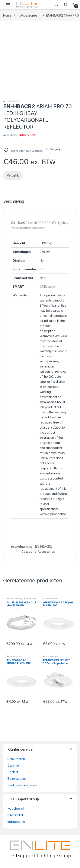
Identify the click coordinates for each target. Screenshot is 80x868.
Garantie (13, 765)
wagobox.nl (16, 808)
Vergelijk (56, 149)
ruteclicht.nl (15, 815)
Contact (13, 772)
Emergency (29, 599)
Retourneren (16, 759)
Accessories (29, 15)
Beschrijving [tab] (14, 201)
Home (7, 15)
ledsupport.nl (16, 822)
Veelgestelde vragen (22, 785)
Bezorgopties (17, 779)
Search (57, 5)
